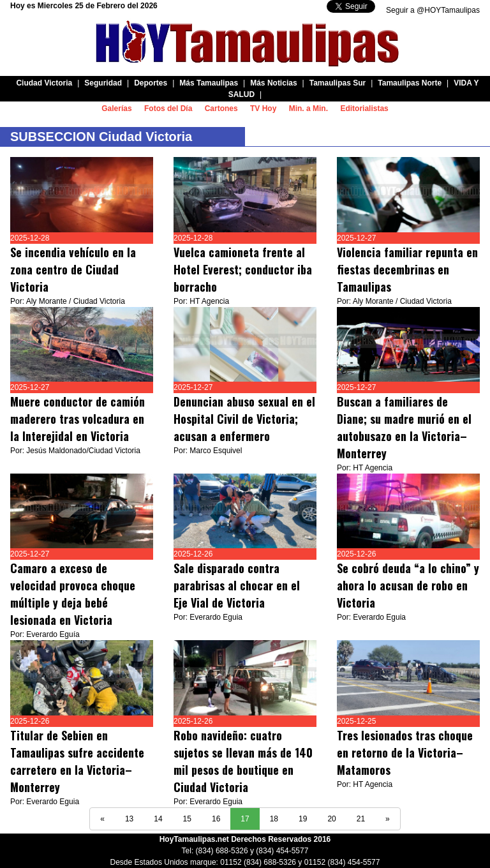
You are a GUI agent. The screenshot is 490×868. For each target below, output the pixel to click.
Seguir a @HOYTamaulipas (433, 10)
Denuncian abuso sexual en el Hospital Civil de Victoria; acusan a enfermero (244, 419)
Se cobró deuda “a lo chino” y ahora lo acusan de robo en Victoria (408, 585)
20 (331, 819)
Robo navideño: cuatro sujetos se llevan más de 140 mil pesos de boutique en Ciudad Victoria (243, 761)
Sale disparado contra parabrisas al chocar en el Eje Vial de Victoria (237, 585)
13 (129, 819)
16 (216, 819)
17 (245, 819)
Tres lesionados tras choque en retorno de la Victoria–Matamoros (405, 752)
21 (361, 819)
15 (187, 819)
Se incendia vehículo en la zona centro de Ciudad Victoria (73, 269)
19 (303, 819)
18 (274, 819)
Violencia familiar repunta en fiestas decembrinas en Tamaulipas (407, 269)
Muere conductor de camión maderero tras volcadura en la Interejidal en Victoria (78, 419)
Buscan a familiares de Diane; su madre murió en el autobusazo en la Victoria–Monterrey (404, 427)
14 (158, 819)
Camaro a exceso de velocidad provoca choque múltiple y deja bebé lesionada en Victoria (73, 594)
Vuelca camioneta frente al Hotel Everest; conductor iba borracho (244, 269)
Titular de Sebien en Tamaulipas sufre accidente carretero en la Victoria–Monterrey (77, 761)
